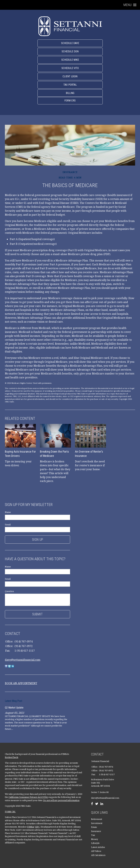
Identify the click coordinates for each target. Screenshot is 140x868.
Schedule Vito (70, 68)
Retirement (97, 819)
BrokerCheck (11, 757)
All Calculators (98, 855)
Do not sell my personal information (61, 800)
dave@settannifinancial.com (23, 660)
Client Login (70, 76)
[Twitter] (97, 804)
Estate (94, 827)
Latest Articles (98, 847)
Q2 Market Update (14, 708)
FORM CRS (10, 812)
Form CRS (70, 101)
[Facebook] (92, 804)
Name (8, 512)
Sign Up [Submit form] (38, 540)
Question (9, 591)
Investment (97, 823)
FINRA (31, 827)
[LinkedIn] (102, 804)
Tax (93, 835)
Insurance (96, 831)
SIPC (37, 827)
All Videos (96, 851)
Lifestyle (95, 843)
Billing (70, 93)
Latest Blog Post (14, 701)
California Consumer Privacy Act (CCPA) (28, 797)
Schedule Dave (70, 43)
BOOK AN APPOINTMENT (21, 683)
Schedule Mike (70, 60)
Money (95, 839)
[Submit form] (37, 614)
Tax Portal (70, 85)
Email (8, 525)
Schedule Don (70, 51)
